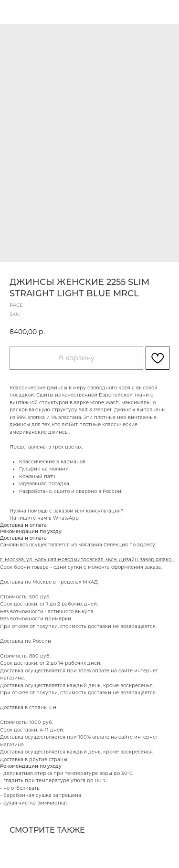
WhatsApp (66, 518)
